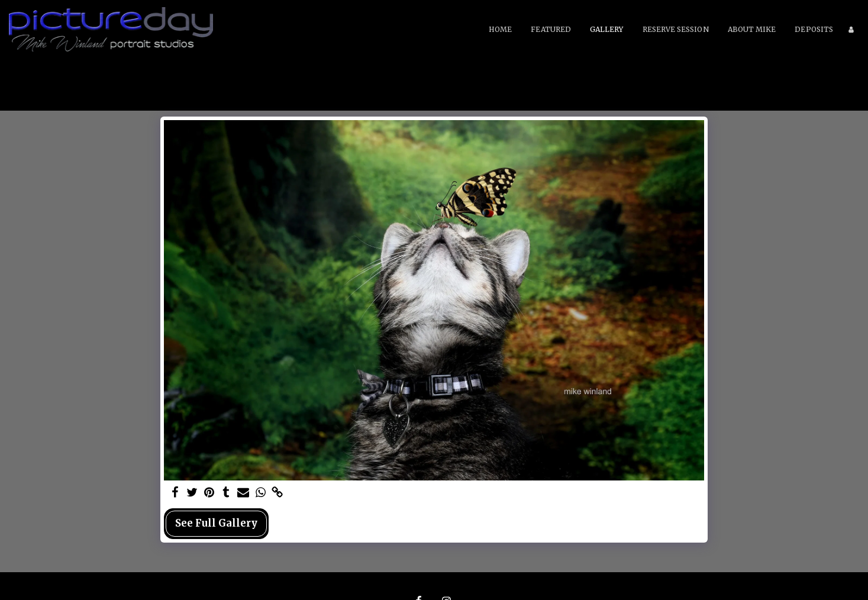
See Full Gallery (216, 523)
